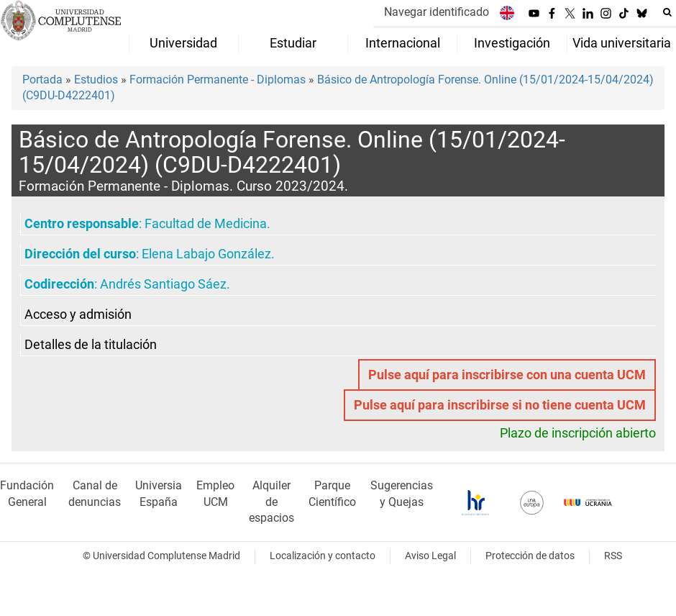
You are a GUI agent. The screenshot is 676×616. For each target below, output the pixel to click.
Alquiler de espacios (271, 502)
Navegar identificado (437, 12)
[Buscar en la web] (667, 12)
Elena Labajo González (206, 254)
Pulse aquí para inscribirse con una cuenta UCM (507, 375)
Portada (42, 80)
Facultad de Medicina (206, 224)
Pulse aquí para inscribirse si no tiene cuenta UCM (500, 405)
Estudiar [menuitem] (293, 43)
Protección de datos (530, 556)
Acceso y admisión (78, 314)
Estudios (96, 80)
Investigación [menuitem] (512, 43)
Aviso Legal (430, 556)
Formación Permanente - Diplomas (218, 80)
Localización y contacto (323, 556)
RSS (613, 556)
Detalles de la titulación (91, 345)
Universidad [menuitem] (183, 43)
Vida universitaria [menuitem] (622, 43)
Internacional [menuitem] (403, 43)
